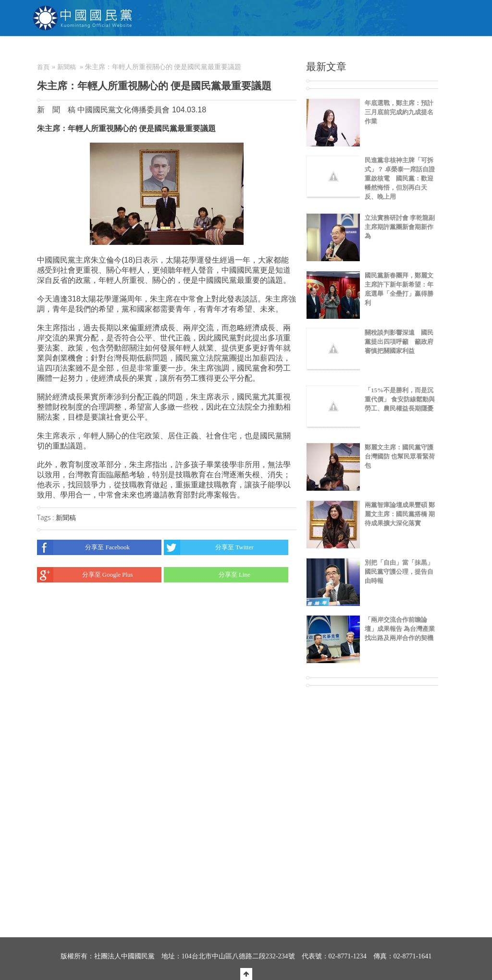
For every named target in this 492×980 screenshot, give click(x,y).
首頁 (43, 67)
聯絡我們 (394, 50)
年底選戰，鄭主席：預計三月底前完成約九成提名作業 (399, 112)
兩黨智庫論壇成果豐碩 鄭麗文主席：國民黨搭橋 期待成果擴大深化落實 (400, 514)
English (439, 50)
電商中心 (350, 50)
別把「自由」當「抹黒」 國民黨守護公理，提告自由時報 (399, 572)
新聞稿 (67, 67)
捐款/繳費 (306, 50)
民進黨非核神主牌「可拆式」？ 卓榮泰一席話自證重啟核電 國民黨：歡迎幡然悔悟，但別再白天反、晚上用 (400, 178)
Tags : (46, 517)
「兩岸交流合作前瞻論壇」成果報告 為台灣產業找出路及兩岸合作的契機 (400, 629)
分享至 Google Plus (85, 575)
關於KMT (138, 50)
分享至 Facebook (83, 547)
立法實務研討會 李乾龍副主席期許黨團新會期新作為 (400, 227)
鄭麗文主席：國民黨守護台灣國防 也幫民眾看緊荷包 (400, 456)
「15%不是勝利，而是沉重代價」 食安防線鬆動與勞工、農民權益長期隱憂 (400, 399)
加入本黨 (261, 50)
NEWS (179, 50)
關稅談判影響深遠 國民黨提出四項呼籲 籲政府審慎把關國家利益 (399, 342)
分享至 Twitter (209, 547)
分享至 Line (207, 575)
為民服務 (218, 50)
